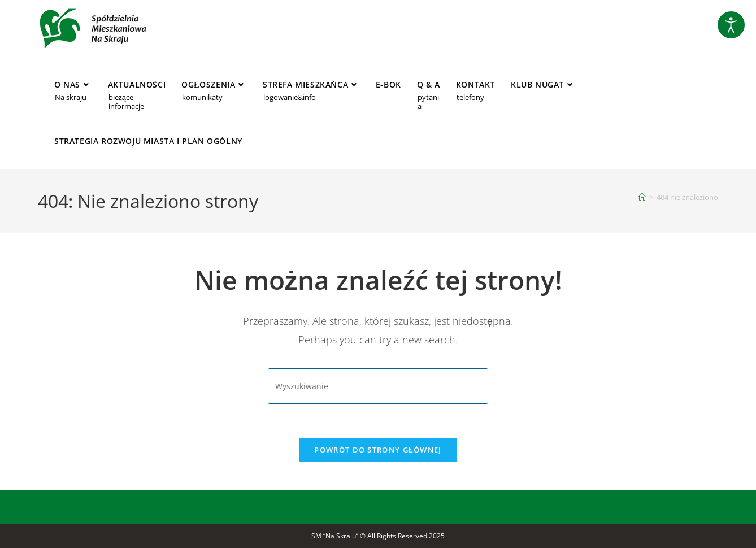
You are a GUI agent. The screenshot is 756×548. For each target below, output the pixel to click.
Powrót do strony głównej (378, 450)
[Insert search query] (378, 386)
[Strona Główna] (642, 197)
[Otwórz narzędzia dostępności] (731, 25)
